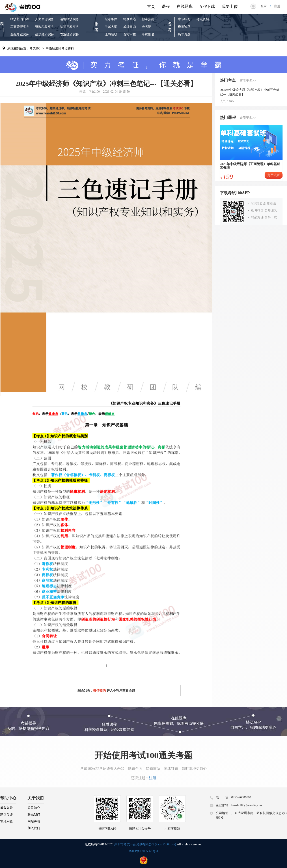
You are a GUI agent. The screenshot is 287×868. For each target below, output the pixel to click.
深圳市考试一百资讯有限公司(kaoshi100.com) (145, 844)
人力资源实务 (45, 19)
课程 (166, 6)
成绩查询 (129, 27)
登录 (265, 6)
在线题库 (185, 6)
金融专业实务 (20, 34)
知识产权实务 (69, 27)
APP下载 (207, 6)
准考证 (147, 27)
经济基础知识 (20, 19)
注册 (276, 6)
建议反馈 (6, 815)
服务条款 (6, 808)
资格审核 (129, 34)
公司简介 (34, 808)
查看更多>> (248, 81)
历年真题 (184, 34)
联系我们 (34, 815)
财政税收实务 (45, 27)
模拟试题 (184, 27)
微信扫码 (99, 691)
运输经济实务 (69, 19)
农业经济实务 (69, 34)
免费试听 (274, 175)
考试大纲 (111, 27)
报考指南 (148, 19)
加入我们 (34, 828)
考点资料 (203, 19)
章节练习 (184, 19)
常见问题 (6, 821)
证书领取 (111, 34)
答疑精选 (129, 19)
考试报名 (148, 34)
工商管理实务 (20, 27)
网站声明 (34, 821)
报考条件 (111, 19)
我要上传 (230, 6)
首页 (151, 6)
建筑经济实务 (45, 34)
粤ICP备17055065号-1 (143, 851)
